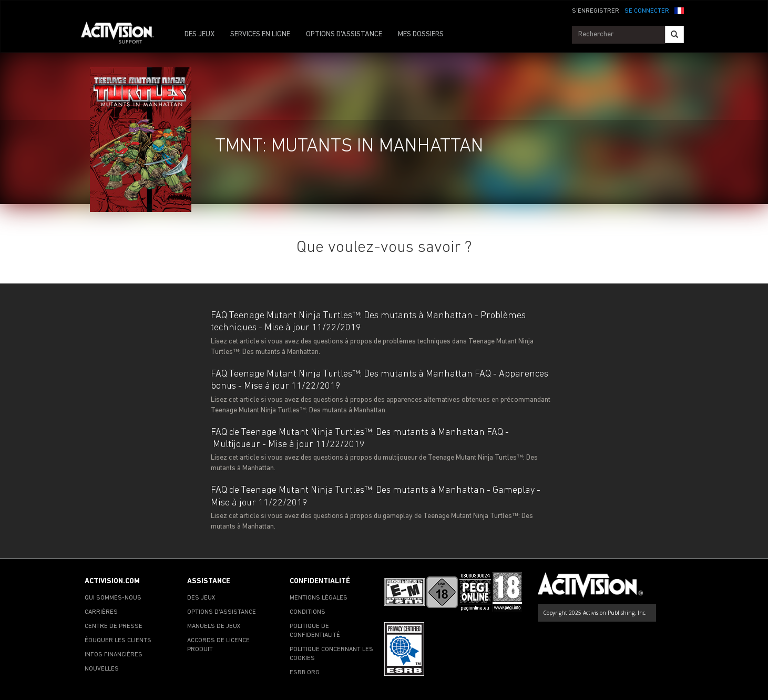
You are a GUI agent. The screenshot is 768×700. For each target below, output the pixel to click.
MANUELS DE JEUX (214, 626)
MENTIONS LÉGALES (319, 598)
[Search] (674, 34)
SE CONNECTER (647, 11)
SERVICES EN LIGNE (260, 34)
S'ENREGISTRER (596, 11)
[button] (679, 10)
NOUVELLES (102, 669)
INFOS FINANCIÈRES (114, 655)
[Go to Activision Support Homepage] (123, 35)
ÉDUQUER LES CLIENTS (118, 641)
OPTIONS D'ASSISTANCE (344, 34)
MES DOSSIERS (421, 34)
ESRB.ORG (305, 673)
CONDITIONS (308, 612)
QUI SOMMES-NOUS (113, 598)
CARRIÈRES (101, 612)
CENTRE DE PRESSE (114, 626)
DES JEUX (199, 34)
